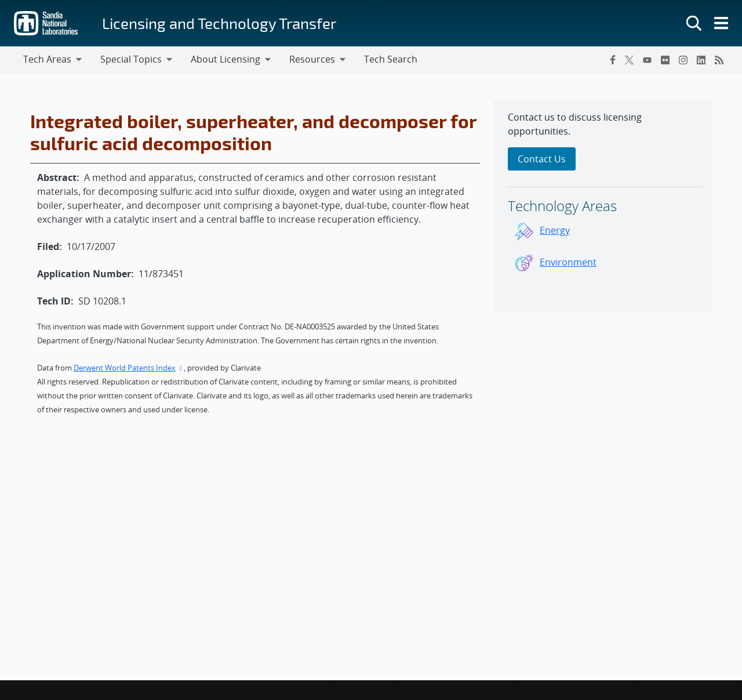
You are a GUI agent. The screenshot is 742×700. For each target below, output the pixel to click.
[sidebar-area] (603, 206)
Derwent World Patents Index (129, 368)
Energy (555, 230)
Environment (568, 262)
